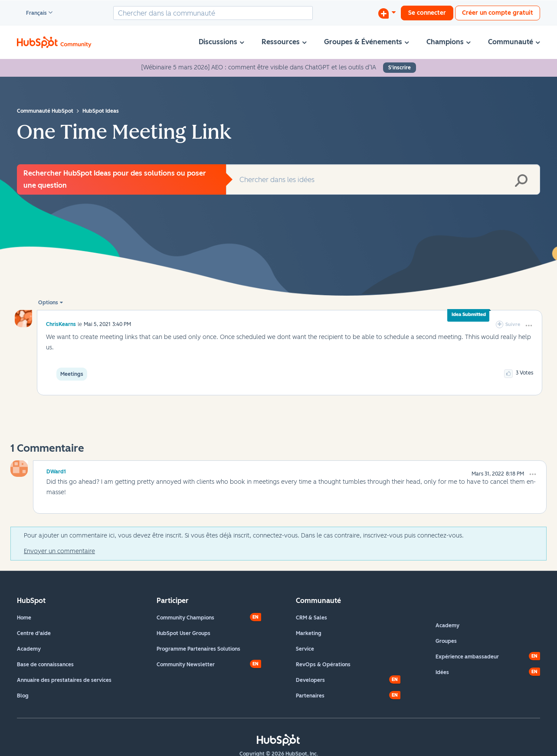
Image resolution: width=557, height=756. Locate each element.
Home (24, 618)
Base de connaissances (45, 665)
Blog (23, 696)
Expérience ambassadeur (467, 657)
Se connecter (427, 13)
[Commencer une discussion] (387, 13)
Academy (29, 649)
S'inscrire (400, 68)
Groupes (446, 641)
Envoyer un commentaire (59, 551)
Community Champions (185, 618)
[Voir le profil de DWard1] (56, 470)
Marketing (309, 633)
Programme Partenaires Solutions (198, 649)
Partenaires (310, 696)
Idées (442, 672)
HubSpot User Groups (183, 633)
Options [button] (48, 303)
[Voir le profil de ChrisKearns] (61, 324)
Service (305, 649)
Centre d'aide (34, 633)
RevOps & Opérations (323, 665)
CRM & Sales (311, 618)
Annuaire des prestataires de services (64, 680)
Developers (310, 680)
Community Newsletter (186, 665)
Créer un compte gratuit (498, 13)
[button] (529, 326)
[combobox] (213, 13)
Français (33, 13)
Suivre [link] (513, 324)
